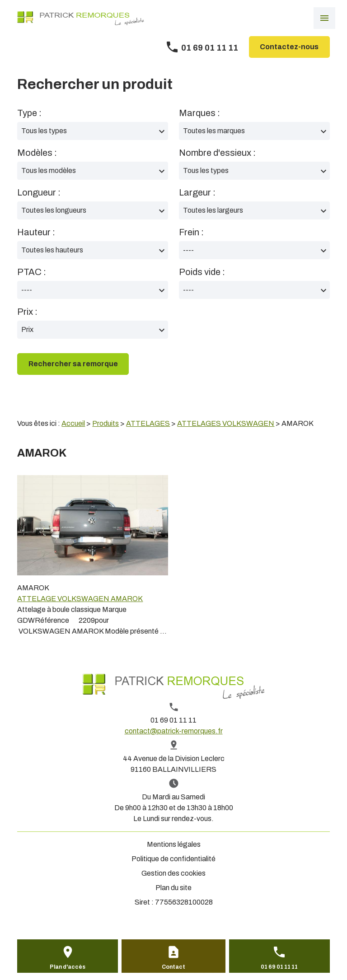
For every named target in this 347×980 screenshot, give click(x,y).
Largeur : (197, 192)
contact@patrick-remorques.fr (174, 731)
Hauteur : (36, 232)
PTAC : (32, 272)
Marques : (199, 113)
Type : (29, 113)
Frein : (191, 232)
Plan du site (173, 888)
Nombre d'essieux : (217, 153)
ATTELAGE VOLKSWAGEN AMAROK (80, 599)
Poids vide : (202, 272)
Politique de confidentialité (173, 859)
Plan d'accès (68, 967)
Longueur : (39, 192)
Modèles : (37, 153)
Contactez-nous (289, 47)
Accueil (73, 423)
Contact (173, 967)
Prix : (27, 312)
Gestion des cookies (173, 873)
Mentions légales (174, 844)
